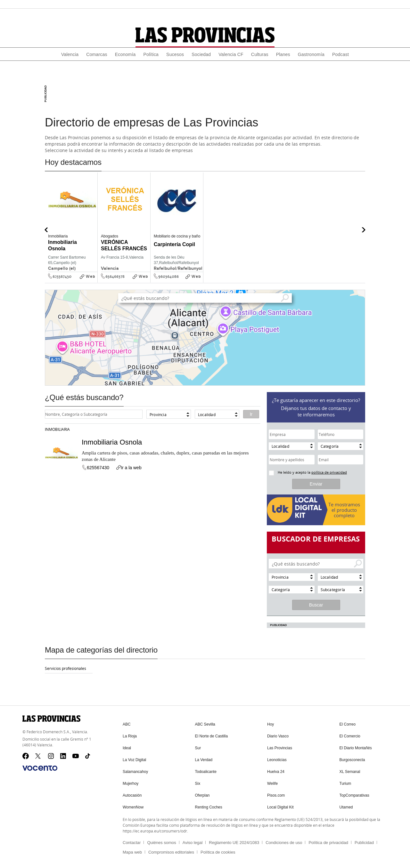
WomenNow (133, 805)
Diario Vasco (278, 736)
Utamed (346, 805)
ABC (127, 724)
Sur (198, 747)
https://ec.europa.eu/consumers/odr (155, 828)
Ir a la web (129, 468)
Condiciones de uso (284, 840)
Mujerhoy (131, 782)
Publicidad (364, 840)
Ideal (127, 747)
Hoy (271, 724)
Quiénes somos (161, 840)
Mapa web (132, 850)
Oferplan (202, 793)
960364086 (168, 277)
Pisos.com (276, 793)
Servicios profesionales (66, 668)
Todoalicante (206, 770)
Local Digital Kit (280, 805)
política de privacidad (329, 472)
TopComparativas (354, 793)
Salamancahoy (135, 770)
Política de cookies (218, 850)
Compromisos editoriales (171, 850)
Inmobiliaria (57, 429)
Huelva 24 (276, 770)
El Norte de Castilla (212, 736)
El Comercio (350, 736)
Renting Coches (209, 805)
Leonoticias (277, 759)
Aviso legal (193, 840)
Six (198, 782)
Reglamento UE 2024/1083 (234, 840)
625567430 (62, 277)
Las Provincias (280, 747)
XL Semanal (350, 770)
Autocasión (132, 793)
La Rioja (130, 736)
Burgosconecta (352, 759)
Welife (272, 782)
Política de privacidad (328, 840)
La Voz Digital (134, 759)
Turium (345, 782)
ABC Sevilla (205, 724)
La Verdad (204, 759)
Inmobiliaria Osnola (112, 442)
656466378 (115, 277)
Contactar (132, 840)
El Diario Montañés (356, 747)
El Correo (348, 724)
